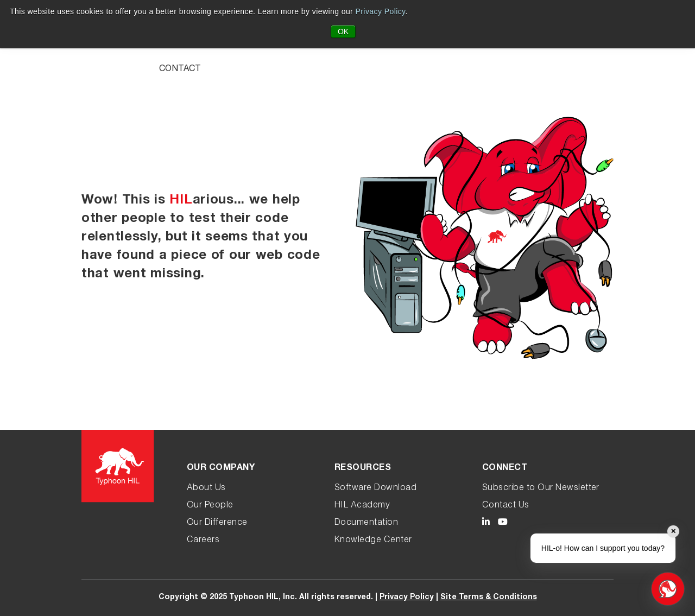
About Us (206, 488)
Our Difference (217, 523)
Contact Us (506, 506)
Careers (203, 541)
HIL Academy (362, 506)
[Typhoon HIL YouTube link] (503, 523)
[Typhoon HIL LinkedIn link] (486, 523)
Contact (180, 69)
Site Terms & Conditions (489, 598)
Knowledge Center (373, 541)
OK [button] (343, 31)
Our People (210, 506)
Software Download (375, 488)
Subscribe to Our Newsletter (541, 488)
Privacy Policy (381, 11)
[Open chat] (668, 589)
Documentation (366, 523)
